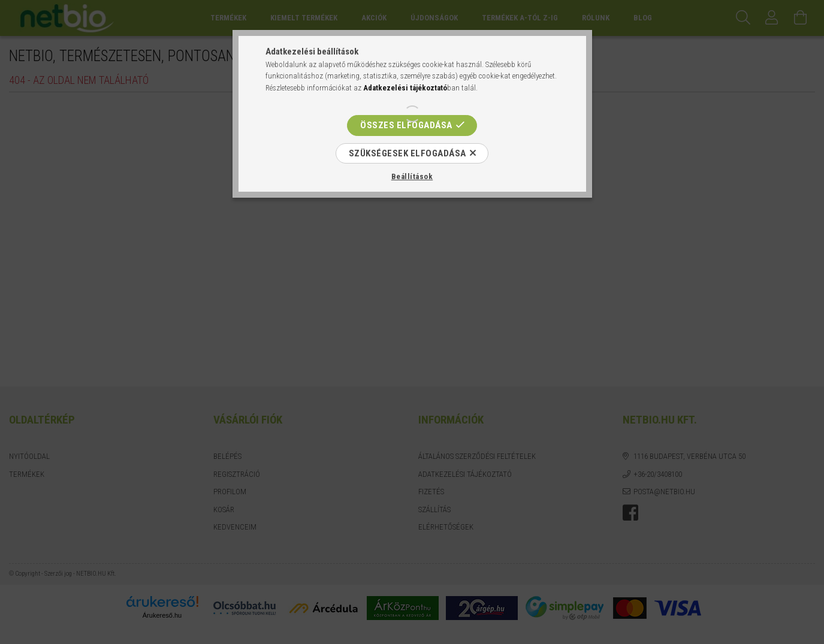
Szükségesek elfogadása (408, 153)
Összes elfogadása (406, 125)
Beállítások (412, 176)
